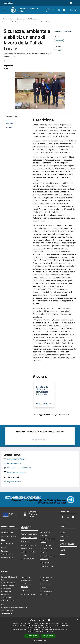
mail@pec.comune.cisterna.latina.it (14, 608)
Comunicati (21, 19)
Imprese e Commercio (28, 545)
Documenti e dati (7, 558)
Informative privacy (47, 584)
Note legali (44, 588)
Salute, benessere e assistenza (47, 557)
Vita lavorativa (26, 541)
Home (5, 19)
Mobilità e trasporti (28, 558)
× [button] (78, 619)
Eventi (62, 554)
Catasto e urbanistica (28, 552)
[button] (40, 640)
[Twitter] (58, 10)
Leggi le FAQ (25, 590)
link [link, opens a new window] (52, 632)
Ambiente (44, 552)
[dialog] (40, 631)
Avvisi (62, 540)
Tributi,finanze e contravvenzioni (46, 547)
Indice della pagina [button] (12, 117)
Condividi (59, 32)
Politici (4, 547)
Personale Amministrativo (7, 552)
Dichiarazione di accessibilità (46, 593)
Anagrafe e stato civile (29, 534)
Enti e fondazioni (7, 543)
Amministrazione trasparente (46, 579)
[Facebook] (53, 10)
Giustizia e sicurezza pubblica (48, 540)
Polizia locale (33, 19)
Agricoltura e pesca (47, 566)
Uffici (3, 540)
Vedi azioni (69, 32)
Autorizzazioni (45, 562)
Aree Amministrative (9, 536)
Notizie (62, 532)
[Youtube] (63, 10)
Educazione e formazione (45, 534)
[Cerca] (76, 10)
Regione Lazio (8, 3)
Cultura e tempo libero (29, 538)
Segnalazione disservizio (26, 585)
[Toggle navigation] (4, 10)
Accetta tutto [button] (32, 636)
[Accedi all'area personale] (71, 3)
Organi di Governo (8, 532)
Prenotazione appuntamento (26, 579)
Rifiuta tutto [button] (48, 636)
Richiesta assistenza (28, 594)
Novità (12, 19)
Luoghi (62, 550)
